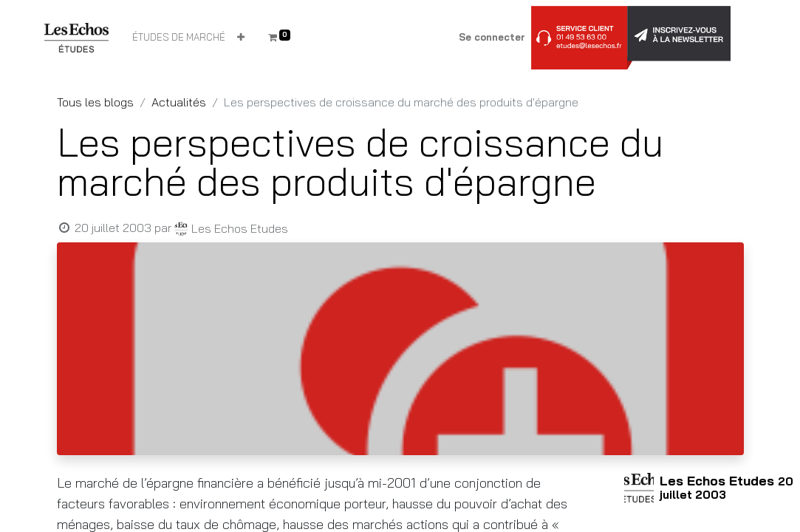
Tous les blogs (95, 102)
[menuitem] (179, 38)
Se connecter (492, 37)
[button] (241, 38)
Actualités (179, 102)
